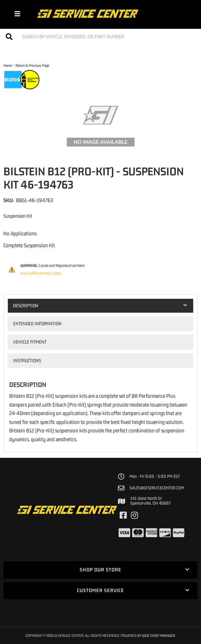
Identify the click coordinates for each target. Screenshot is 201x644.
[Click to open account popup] (185, 14)
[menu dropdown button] (17, 14)
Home (8, 65)
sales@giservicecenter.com (157, 488)
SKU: (9, 200)
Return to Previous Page (32, 65)
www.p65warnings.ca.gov (41, 273)
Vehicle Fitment (30, 342)
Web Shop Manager (158, 635)
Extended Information (37, 324)
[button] (100, 36)
